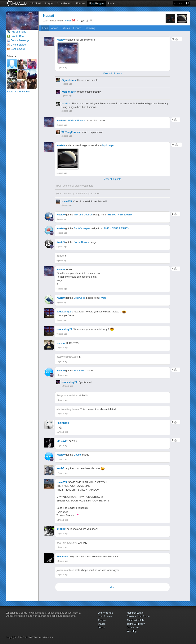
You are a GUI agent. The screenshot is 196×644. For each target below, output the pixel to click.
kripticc (66, 103)
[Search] (179, 4)
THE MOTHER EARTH (119, 215)
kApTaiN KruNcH (66, 543)
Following (90, 28)
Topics (102, 627)
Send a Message (20, 40)
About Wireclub (135, 620)
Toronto (67, 21)
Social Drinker (81, 242)
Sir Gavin (62, 441)
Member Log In (135, 613)
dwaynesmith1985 (67, 357)
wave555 (80, 194)
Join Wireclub (105, 613)
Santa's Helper (82, 228)
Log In (49, 3)
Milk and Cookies (83, 215)
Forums (80, 3)
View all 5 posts (112, 179)
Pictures (65, 28)
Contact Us (133, 627)
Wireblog (132, 631)
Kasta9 (61, 40)
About (54, 28)
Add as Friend (18, 32)
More (113, 587)
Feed (45, 28)
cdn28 (60, 256)
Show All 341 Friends (19, 92)
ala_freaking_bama (68, 409)
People (102, 620)
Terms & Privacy (136, 624)
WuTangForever (77, 120)
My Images (108, 145)
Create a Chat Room (138, 616)
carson (61, 343)
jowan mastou (65, 570)
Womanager (69, 92)
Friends (77, 28)
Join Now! (35, 3)
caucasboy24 (64, 312)
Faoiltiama (63, 423)
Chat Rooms (64, 3)
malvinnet (62, 556)
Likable (78, 455)
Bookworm (80, 298)
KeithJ (60, 468)
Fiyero (103, 298)
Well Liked (79, 371)
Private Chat (18, 36)
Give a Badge (18, 45)
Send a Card (18, 49)
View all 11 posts (112, 73)
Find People (96, 3)
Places (112, 3)
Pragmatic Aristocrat (69, 395)
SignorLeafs (69, 80)
